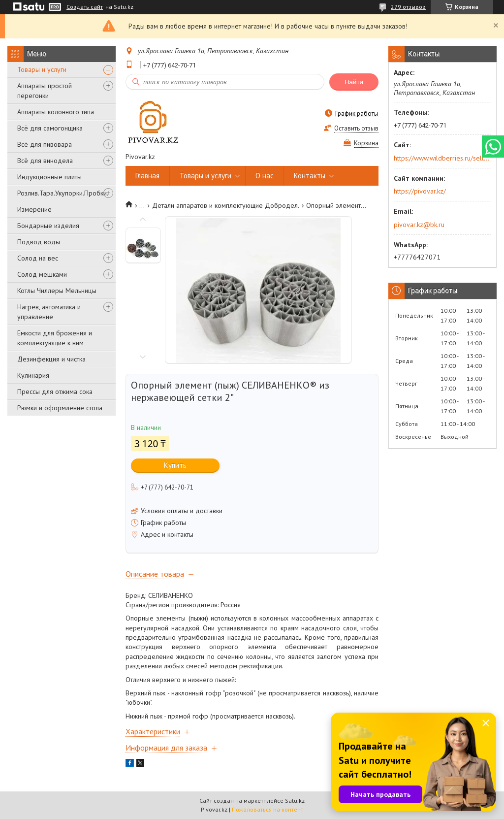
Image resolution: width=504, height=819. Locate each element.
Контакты (310, 176)
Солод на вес (38, 258)
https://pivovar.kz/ (420, 191)
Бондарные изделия (48, 226)
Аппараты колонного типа (56, 112)
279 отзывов (408, 7)
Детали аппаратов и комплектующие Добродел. (226, 205)
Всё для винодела (45, 161)
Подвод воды (39, 242)
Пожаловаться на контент (268, 809)
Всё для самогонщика (50, 128)
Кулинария (33, 375)
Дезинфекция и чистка (51, 359)
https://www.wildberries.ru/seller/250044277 (442, 158)
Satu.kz (295, 801)
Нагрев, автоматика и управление (49, 312)
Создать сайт (85, 7)
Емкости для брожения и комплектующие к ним (55, 338)
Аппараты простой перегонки (45, 91)
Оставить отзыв (356, 128)
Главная (147, 176)
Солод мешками (42, 274)
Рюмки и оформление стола (60, 408)
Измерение (34, 209)
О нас (265, 176)
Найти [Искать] (354, 82)
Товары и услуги (42, 69)
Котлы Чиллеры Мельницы (57, 291)
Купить (175, 465)
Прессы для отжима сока (55, 392)
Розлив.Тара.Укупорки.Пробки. (63, 193)
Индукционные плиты (49, 177)
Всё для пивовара (45, 144)
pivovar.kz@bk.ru (419, 225)
